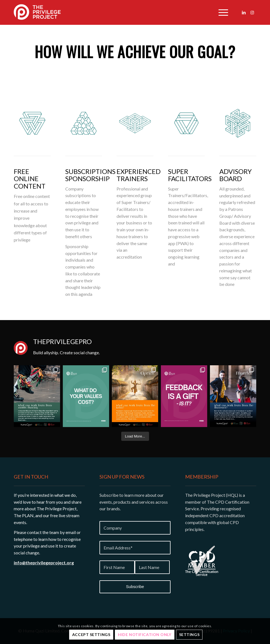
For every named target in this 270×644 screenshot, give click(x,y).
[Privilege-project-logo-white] (37, 12)
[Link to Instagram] (252, 12)
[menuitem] (221, 12)
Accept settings (91, 634)
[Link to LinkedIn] (244, 12)
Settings (189, 634)
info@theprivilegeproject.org (44, 563)
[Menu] (221, 12)
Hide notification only (145, 634)
